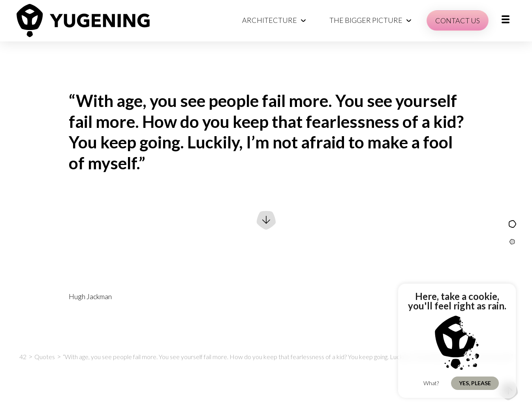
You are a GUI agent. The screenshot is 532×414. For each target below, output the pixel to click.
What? (431, 383)
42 (23, 357)
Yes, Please (475, 383)
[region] (457, 341)
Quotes (45, 357)
